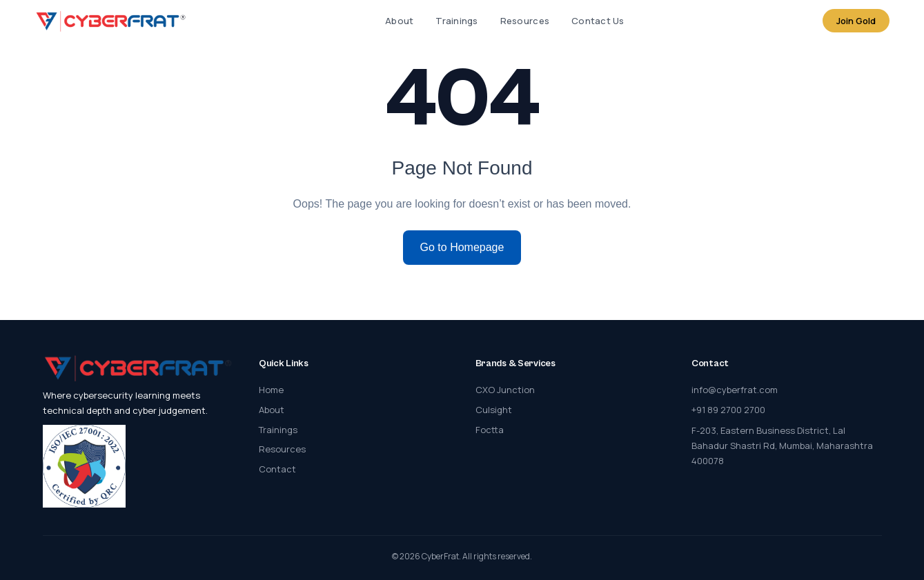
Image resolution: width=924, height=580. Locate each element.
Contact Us (598, 21)
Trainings (456, 21)
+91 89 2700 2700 (728, 410)
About (399, 21)
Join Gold (856, 21)
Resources (525, 21)
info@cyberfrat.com (735, 390)
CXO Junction (505, 390)
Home (271, 390)
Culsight (494, 410)
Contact (277, 469)
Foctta (490, 430)
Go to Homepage (462, 247)
